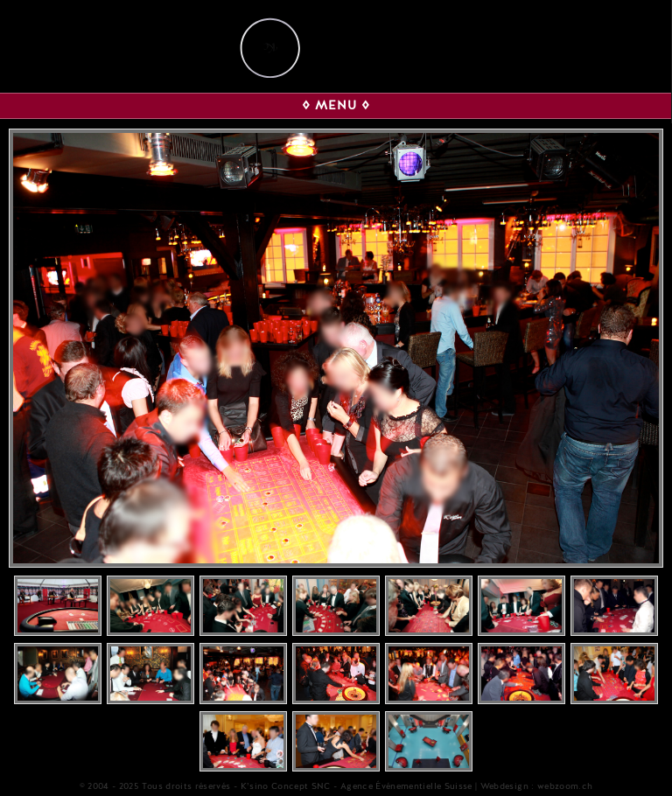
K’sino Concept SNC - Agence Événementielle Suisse (357, 786)
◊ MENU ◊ (336, 105)
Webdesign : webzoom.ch (537, 786)
